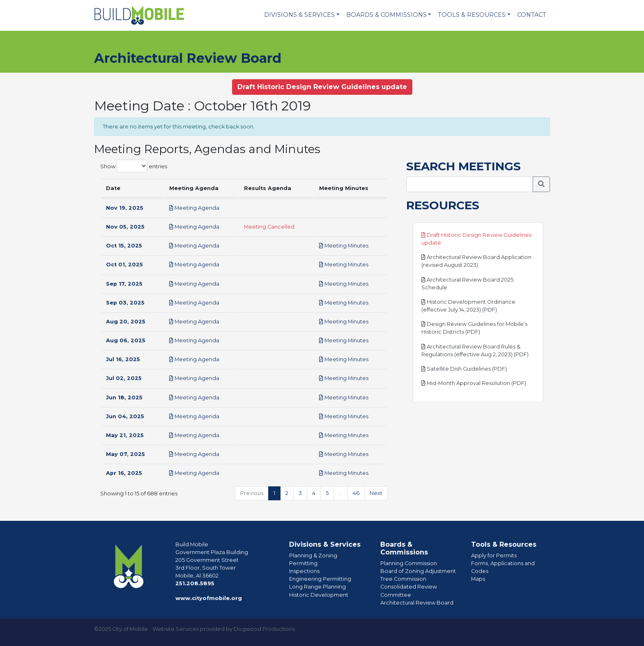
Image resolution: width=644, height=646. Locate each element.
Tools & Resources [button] (472, 15)
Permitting (303, 563)
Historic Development (319, 595)
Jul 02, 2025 (124, 378)
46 (356, 493)
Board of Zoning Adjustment (418, 571)
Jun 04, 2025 (125, 416)
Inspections (304, 571)
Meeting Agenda (194, 208)
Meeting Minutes (344, 246)
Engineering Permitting (320, 579)
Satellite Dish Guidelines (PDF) (464, 369)
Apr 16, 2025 (124, 473)
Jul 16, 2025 (123, 359)
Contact (532, 15)
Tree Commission (403, 579)
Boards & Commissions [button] (386, 15)
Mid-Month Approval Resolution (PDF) (474, 383)
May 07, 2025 (125, 454)
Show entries (134, 166)
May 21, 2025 (125, 435)
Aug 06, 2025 (126, 340)
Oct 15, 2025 (124, 246)
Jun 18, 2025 (124, 397)
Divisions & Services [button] (299, 15)
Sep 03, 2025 (125, 303)
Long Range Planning (317, 587)
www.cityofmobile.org (209, 598)
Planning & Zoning (313, 556)
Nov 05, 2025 (125, 227)
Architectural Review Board (417, 603)
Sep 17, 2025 (124, 284)
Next (376, 493)
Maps (478, 579)
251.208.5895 (195, 583)
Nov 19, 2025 (125, 208)
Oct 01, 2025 (124, 265)
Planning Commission (409, 563)
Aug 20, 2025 (126, 322)
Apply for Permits (494, 556)
